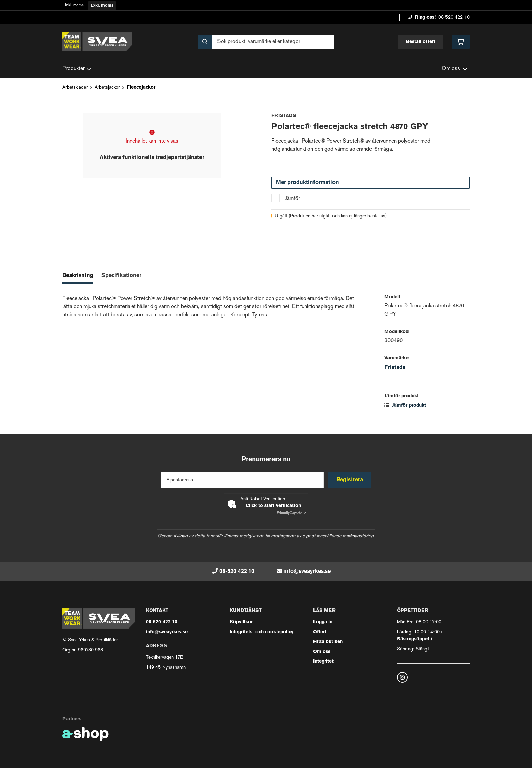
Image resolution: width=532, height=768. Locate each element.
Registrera (350, 480)
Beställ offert (421, 42)
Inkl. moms (74, 6)
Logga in (323, 622)
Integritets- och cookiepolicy (262, 632)
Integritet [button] (323, 662)
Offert (320, 632)
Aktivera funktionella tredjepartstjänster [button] (152, 158)
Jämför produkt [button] (405, 405)
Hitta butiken (328, 642)
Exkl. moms (102, 6)
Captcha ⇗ (291, 513)
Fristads (395, 368)
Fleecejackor (141, 87)
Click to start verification (273, 506)
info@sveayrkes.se (307, 572)
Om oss (322, 652)
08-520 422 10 (454, 17)
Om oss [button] (454, 69)
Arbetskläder (75, 87)
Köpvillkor (241, 622)
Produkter (77, 69)
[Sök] (266, 42)
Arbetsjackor (107, 87)
